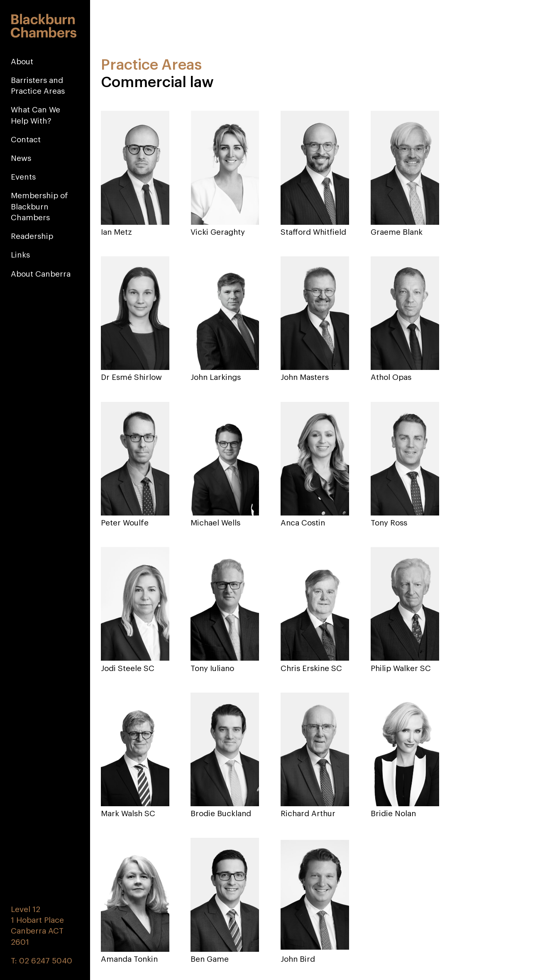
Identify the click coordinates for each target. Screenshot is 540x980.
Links (20, 255)
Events (23, 177)
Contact (26, 139)
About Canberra (41, 274)
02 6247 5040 (46, 961)
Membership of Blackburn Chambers (39, 206)
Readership (32, 236)
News (21, 158)
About (22, 61)
